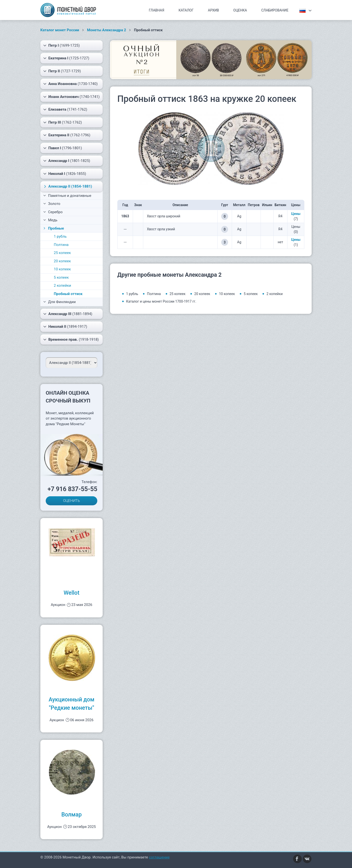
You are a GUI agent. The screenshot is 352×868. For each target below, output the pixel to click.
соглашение (159, 857)
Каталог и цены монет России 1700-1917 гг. (161, 301)
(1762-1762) (63, 122)
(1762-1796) (67, 135)
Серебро (53, 212)
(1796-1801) (63, 148)
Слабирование (275, 10)
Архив (214, 10)
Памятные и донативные (67, 196)
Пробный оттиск (68, 294)
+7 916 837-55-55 (72, 489)
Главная (157, 10)
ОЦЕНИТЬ (71, 501)
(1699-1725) (61, 45)
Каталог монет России (60, 30)
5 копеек (61, 277)
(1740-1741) (71, 97)
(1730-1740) (70, 84)
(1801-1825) (67, 161)
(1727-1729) (62, 71)
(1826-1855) (65, 174)
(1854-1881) (67, 186)
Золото (52, 204)
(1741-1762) (65, 109)
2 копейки (62, 286)
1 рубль (60, 236)
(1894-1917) (65, 327)
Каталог (186, 10)
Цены (296, 214)
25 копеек (62, 253)
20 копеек (62, 261)
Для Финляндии (60, 302)
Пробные (53, 228)
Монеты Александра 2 (107, 30)
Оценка (240, 10)
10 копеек (62, 269)
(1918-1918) (71, 339)
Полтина (61, 245)
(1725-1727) (66, 58)
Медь (50, 220)
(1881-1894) (68, 314)
